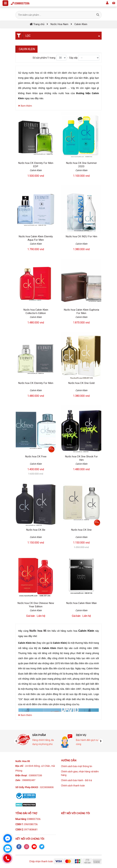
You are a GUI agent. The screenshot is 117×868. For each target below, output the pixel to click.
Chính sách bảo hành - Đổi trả (77, 780)
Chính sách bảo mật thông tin (77, 766)
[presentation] (16, 741)
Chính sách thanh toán (73, 786)
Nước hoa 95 (38, 631)
